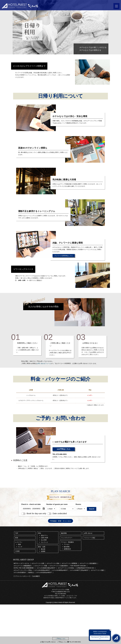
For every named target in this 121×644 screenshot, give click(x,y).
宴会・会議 (42, 547)
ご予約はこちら (60, 639)
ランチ (20, 547)
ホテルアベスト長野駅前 (69, 563)
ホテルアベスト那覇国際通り (23, 566)
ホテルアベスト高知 (53, 563)
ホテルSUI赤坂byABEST (42, 570)
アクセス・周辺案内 (67, 542)
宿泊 (40, 533)
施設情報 (64, 533)
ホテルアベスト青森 (41, 566)
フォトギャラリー (67, 538)
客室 (17, 538)
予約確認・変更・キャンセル (60, 521)
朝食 (19, 544)
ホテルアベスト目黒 (38, 563)
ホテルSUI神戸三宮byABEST (79, 570)
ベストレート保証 (90, 538)
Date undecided (57, 513)
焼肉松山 (31, 572)
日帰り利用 (44, 538)
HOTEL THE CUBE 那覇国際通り (24, 568)
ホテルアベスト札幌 (97, 570)
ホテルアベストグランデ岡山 (23, 570)
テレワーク (44, 542)
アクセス (67, 544)
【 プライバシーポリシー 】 (22, 576)
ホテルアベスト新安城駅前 (88, 563)
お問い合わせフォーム (44, 363)
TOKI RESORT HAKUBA (78, 566)
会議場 (43, 551)
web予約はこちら (64, 449)
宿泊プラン (44, 535)
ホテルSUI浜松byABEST (44, 572)
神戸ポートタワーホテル (21, 563)
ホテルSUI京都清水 (20, 572)
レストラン (19, 542)
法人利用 (44, 540)
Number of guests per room (52, 504)
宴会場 (43, 549)
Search (92, 509)
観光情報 (67, 547)
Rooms (78, 504)
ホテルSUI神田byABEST (60, 570)
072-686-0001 (62, 594)
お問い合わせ (88, 533)
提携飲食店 (67, 549)
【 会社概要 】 (36, 576)
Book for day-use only (34, 513)
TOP (17, 533)
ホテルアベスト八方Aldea (66, 568)
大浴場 (17, 551)
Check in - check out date (31, 504)
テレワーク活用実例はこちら (64, 256)
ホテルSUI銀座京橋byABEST (46, 568)
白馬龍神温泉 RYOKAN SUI (85, 568)
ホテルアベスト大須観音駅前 (59, 566)
